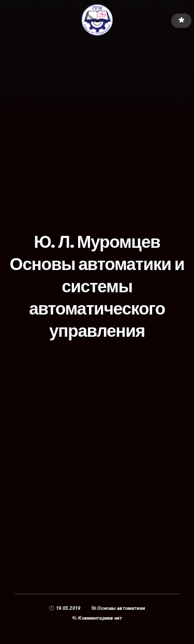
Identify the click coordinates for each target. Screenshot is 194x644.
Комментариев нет (100, 618)
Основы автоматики (121, 608)
